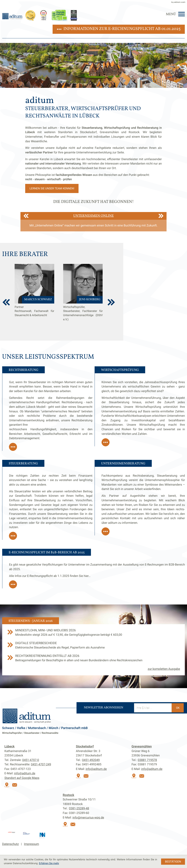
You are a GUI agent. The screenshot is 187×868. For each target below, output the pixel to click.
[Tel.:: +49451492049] (91, 760)
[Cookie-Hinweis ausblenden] (173, 862)
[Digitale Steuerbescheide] (94, 648)
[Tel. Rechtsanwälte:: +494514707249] (41, 764)
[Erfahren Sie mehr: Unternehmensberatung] (106, 531)
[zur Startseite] (12, 16)
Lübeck (9, 747)
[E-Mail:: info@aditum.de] (16, 786)
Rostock (69, 795)
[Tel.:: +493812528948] (79, 808)
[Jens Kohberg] (83, 299)
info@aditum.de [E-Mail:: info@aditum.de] (25, 773)
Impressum (31, 844)
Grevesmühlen (142, 747)
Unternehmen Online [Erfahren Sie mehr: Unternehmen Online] (93, 216)
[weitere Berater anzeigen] (111, 302)
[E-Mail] (153, 708)
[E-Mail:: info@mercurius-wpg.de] (74, 826)
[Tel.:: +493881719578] (147, 760)
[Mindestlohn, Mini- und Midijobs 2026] (94, 635)
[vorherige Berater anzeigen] (6, 302)
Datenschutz (11, 844)
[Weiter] (161, 216)
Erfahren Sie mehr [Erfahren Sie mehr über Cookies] (49, 863)
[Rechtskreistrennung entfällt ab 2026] (94, 660)
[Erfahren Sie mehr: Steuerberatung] (13, 536)
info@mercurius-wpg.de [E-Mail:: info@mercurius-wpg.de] (88, 818)
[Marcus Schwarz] (35, 299)
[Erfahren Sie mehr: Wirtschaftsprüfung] (106, 442)
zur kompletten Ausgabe (164, 669)
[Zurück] (26, 216)
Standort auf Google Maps (22, 778)
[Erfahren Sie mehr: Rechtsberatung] (13, 447)
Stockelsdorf (85, 747)
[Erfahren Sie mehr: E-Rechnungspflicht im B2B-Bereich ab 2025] (13, 584)
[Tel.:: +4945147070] (31, 760)
